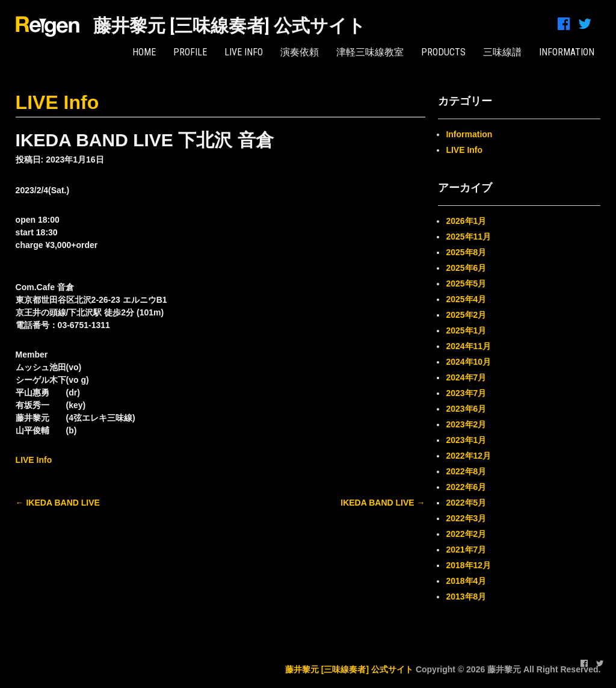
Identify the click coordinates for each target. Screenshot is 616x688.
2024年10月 (468, 362)
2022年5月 (466, 503)
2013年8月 (466, 597)
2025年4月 (466, 299)
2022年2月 (466, 534)
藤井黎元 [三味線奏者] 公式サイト (229, 26)
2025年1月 (466, 330)
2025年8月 (466, 252)
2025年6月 (466, 268)
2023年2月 (466, 424)
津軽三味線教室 (370, 52)
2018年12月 (468, 565)
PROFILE (190, 52)
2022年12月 (468, 456)
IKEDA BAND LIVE (58, 503)
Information (469, 134)
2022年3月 (466, 518)
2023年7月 (466, 393)
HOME (144, 52)
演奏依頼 (300, 52)
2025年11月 (468, 237)
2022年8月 (466, 471)
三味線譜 (502, 52)
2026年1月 (466, 221)
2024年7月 (466, 377)
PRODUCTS (443, 52)
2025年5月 (466, 284)
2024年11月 (468, 346)
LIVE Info (244, 52)
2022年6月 (466, 487)
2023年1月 (466, 440)
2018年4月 (466, 581)
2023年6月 (466, 409)
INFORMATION (567, 52)
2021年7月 (466, 550)
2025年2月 (466, 315)
